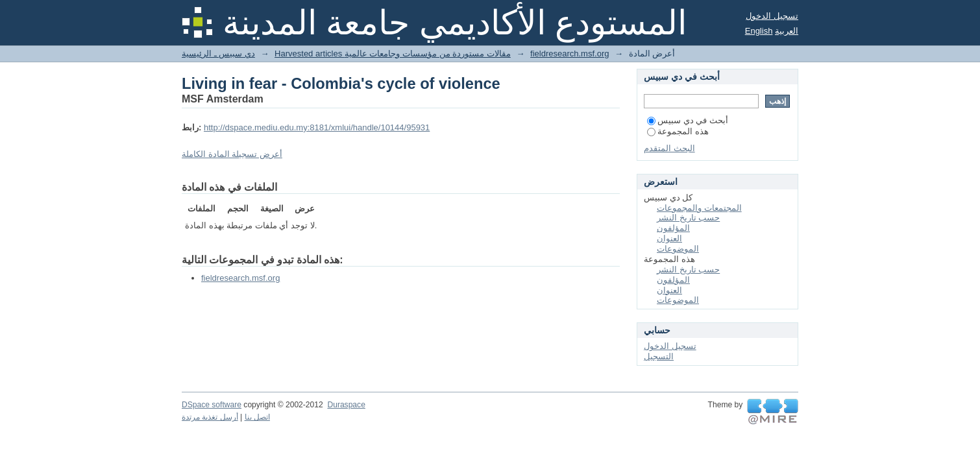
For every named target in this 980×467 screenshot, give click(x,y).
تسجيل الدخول (772, 16)
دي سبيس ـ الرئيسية (218, 54)
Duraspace (346, 405)
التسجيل (659, 356)
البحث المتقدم (669, 148)
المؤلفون (673, 228)
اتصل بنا (257, 417)
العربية (787, 31)
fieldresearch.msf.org (570, 54)
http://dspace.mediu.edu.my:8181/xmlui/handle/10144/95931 (317, 127)
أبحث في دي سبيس (688, 120)
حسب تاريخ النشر (688, 218)
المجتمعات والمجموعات (699, 208)
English (759, 31)
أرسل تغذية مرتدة (210, 417)
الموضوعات (678, 249)
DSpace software (212, 405)
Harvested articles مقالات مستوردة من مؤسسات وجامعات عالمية (393, 54)
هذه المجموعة (678, 131)
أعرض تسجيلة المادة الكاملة (232, 154)
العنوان (669, 238)
